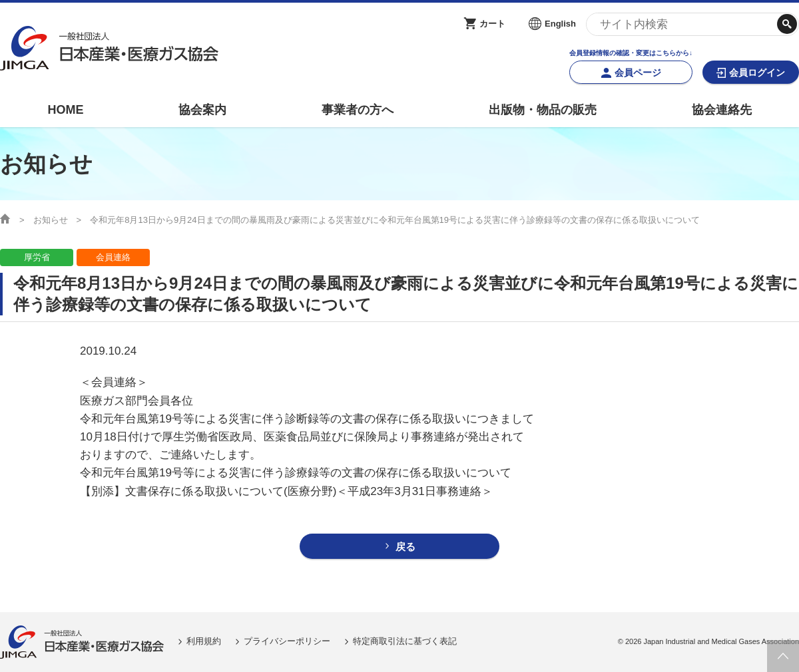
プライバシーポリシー (287, 641)
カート (492, 24)
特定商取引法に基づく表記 (405, 641)
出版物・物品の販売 (543, 110)
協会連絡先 (722, 110)
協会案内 (202, 110)
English (560, 24)
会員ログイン (757, 73)
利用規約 (204, 641)
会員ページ (638, 73)
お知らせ (51, 220)
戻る (405, 547)
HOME (65, 110)
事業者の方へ (358, 110)
